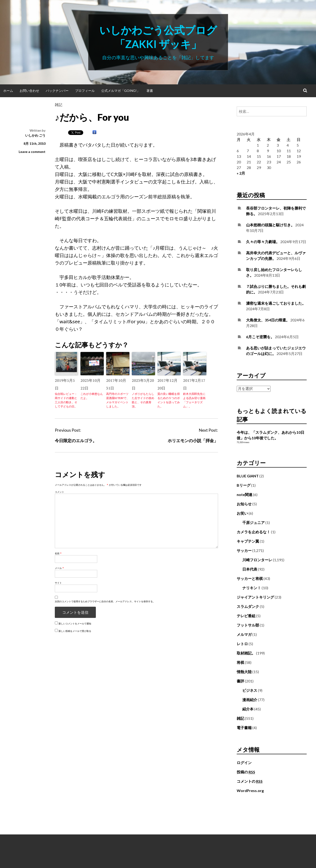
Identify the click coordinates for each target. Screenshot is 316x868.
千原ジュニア (253, 522)
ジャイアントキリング (255, 597)
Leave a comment (32, 152)
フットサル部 (248, 625)
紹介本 (248, 709)
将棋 (240, 662)
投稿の (246, 772)
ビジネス (250, 690)
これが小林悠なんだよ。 (92, 396)
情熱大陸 (244, 672)
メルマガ (244, 634)
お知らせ (244, 504)
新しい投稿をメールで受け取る (75, 631)
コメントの (250, 781)
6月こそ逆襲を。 (260, 337)
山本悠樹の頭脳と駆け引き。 (270, 225)
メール (59, 568)
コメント (59, 492)
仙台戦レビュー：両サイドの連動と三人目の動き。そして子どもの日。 (66, 400)
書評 (240, 681)
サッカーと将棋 (250, 578)
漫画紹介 (250, 700)
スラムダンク (248, 606)
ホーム (8, 91)
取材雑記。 (246, 653)
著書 (150, 91)
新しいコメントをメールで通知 (75, 623)
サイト (58, 583)
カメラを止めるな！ (253, 532)
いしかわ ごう (35, 135)
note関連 (245, 494)
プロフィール (85, 91)
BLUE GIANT (248, 476)
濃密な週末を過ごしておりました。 (276, 303)
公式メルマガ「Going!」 (121, 91)
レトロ (242, 644)
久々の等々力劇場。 (263, 242)
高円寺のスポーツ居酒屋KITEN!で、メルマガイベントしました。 (118, 400)
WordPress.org (250, 790)
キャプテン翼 (248, 541)
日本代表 (250, 569)
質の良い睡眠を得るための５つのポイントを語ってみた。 (169, 400)
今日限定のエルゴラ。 (76, 441)
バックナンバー (57, 91)
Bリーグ (244, 485)
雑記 (59, 105)
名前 (58, 553)
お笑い (242, 513)
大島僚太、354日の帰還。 (268, 320)
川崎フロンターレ (257, 560)
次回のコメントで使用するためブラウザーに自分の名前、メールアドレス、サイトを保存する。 (105, 601)
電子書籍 (244, 728)
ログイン (244, 763)
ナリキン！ (252, 588)
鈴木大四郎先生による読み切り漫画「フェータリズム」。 (194, 400)
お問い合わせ (29, 91)
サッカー (244, 550)
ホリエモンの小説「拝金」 (193, 441)
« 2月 (241, 173)
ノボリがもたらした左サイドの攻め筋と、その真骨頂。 (143, 400)
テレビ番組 (246, 616)
